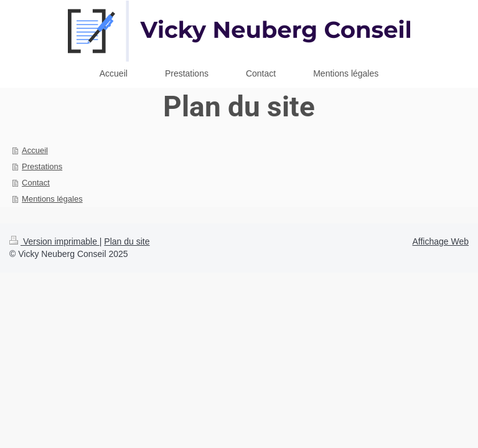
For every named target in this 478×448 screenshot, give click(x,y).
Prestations (42, 166)
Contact (36, 183)
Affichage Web (440, 241)
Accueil (35, 150)
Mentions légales (52, 199)
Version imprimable (54, 241)
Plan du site (127, 241)
